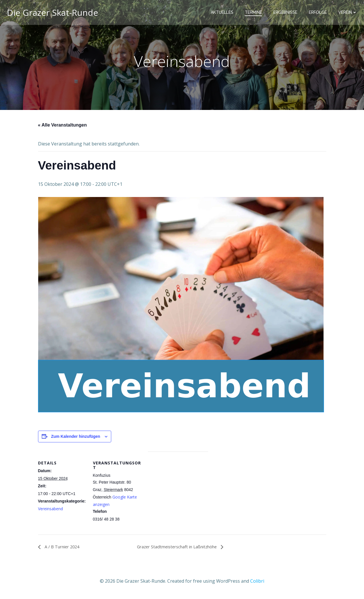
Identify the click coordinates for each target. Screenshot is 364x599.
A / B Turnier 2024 (64, 548)
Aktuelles (223, 13)
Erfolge (319, 13)
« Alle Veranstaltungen (62, 126)
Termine (254, 13)
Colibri (257, 582)
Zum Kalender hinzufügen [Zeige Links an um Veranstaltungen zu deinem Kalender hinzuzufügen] (75, 438)
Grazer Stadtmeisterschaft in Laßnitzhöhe (182, 548)
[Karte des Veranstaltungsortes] (178, 492)
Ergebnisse (287, 13)
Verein (349, 13)
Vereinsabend (50, 510)
